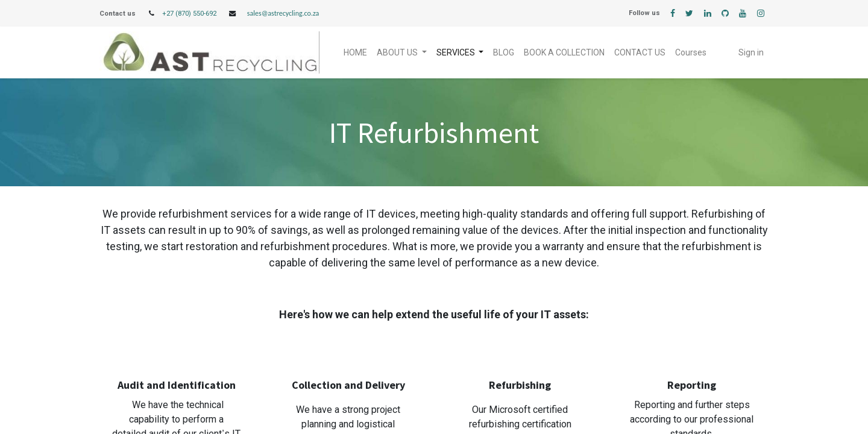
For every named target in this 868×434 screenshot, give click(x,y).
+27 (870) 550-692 (189, 14)
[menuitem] (355, 53)
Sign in (751, 52)
